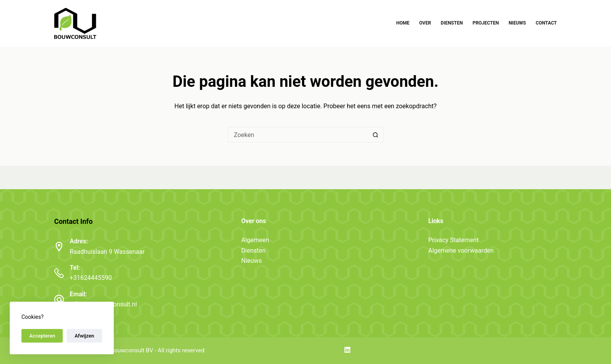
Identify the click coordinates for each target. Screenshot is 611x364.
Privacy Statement (453, 240)
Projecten (486, 23)
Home (403, 23)
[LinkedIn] (347, 350)
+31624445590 (91, 278)
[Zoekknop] (376, 135)
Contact (546, 23)
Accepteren (42, 336)
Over (425, 23)
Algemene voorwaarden (461, 251)
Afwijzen (84, 336)
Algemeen (255, 240)
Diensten (452, 23)
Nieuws (517, 23)
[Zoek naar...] (298, 135)
